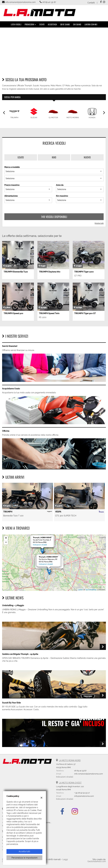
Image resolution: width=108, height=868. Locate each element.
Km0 (54, 157)
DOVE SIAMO (65, 24)
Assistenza (52, 24)
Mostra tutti (99, 223)
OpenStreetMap (91, 590)
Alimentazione (11, 196)
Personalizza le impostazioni (24, 858)
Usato (21, 157)
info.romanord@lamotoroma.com (20, 2)
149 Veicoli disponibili (54, 217)
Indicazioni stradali (40, 545)
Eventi (42, 24)
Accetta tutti (24, 851)
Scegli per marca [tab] (12, 97)
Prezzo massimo (12, 185)
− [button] (6, 542)
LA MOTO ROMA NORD (70, 760)
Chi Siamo (77, 24)
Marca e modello (12, 167)
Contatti (91, 3)
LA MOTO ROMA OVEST (70, 783)
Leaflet (80, 590)
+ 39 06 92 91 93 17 (82, 793)
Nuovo (87, 157)
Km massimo (62, 196)
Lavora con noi (91, 24)
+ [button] (6, 538)
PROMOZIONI (30, 24)
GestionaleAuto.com (97, 861)
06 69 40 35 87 (49, 2)
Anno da (60, 185)
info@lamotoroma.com (84, 796)
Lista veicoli (16, 24)
